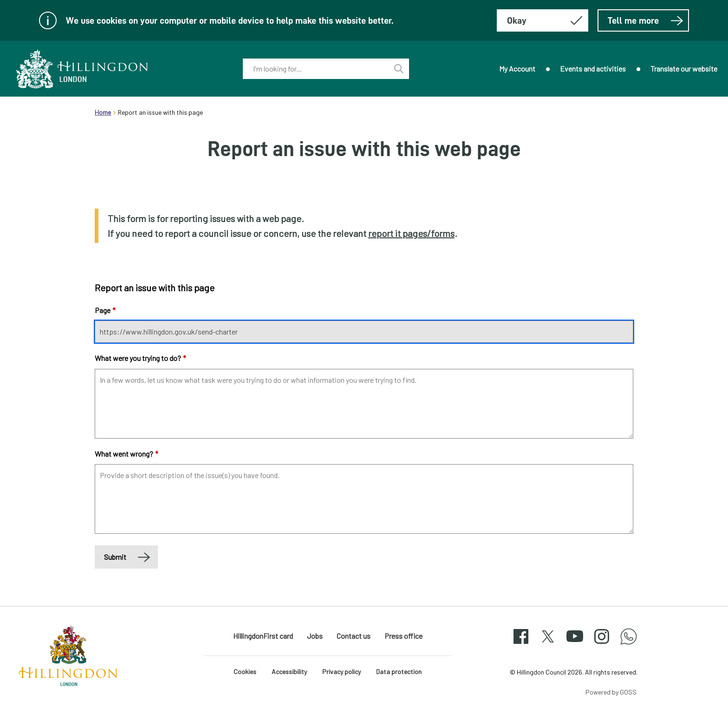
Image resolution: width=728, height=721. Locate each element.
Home (103, 112)
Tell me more (646, 20)
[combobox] (316, 69)
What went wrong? (127, 454)
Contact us (354, 636)
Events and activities (593, 69)
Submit (115, 557)
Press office (403, 636)
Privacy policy (341, 672)
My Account (517, 69)
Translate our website (684, 69)
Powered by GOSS (611, 692)
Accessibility (289, 672)
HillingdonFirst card (263, 636)
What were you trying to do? (140, 358)
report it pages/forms (411, 233)
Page (105, 310)
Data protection (399, 672)
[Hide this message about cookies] (543, 20)
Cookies (245, 672)
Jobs (315, 636)
